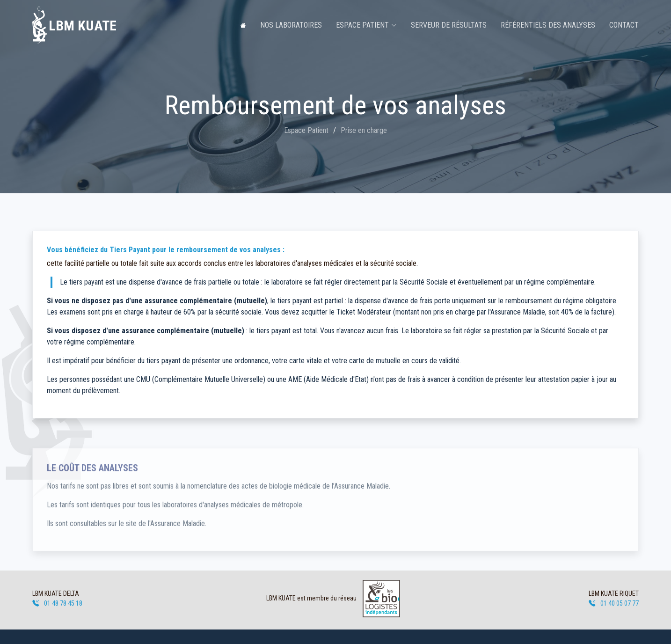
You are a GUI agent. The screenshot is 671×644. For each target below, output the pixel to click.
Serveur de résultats (449, 25)
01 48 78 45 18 (57, 603)
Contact (624, 25)
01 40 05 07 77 (614, 603)
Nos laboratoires (291, 25)
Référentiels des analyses (548, 25)
